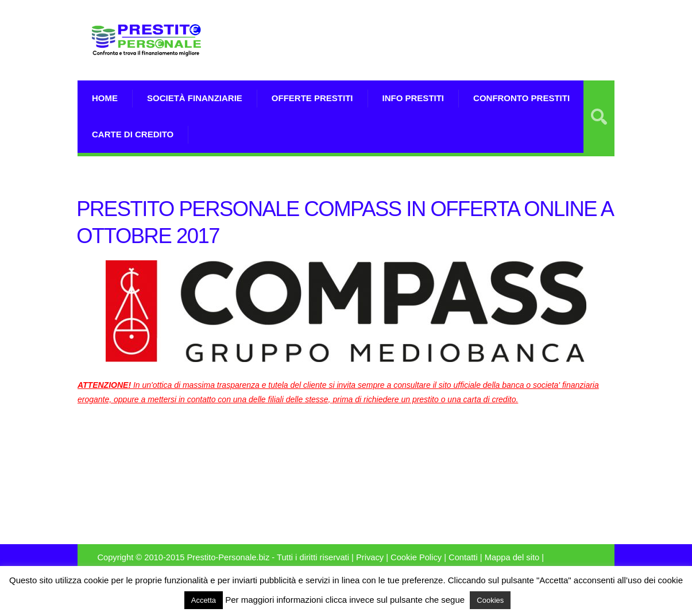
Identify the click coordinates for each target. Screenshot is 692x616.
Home (105, 98)
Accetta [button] (204, 600)
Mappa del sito (512, 557)
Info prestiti (413, 98)
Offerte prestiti (312, 98)
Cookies (490, 600)
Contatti (463, 557)
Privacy (370, 557)
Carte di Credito (133, 134)
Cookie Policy (416, 557)
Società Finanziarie (195, 98)
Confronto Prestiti (521, 98)
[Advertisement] (480, 55)
